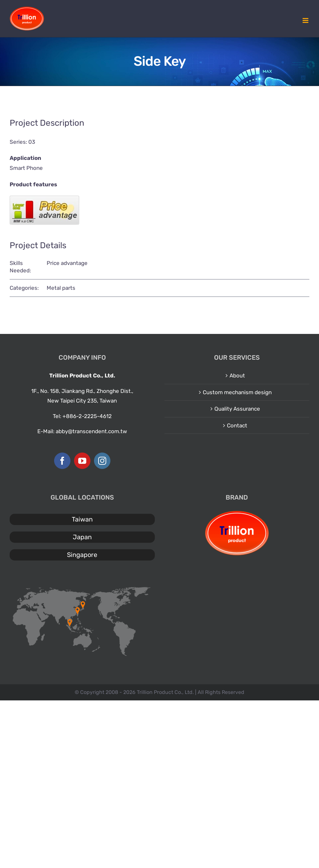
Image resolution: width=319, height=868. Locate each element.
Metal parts (61, 288)
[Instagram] (102, 461)
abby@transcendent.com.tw (91, 431)
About (237, 375)
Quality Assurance (237, 409)
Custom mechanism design (237, 392)
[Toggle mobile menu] (306, 20)
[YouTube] (82, 461)
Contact (237, 425)
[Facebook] (62, 461)
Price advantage (67, 263)
